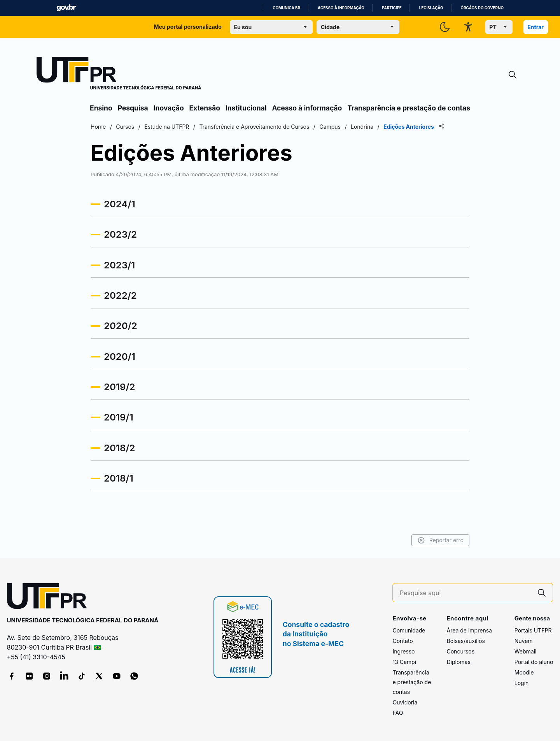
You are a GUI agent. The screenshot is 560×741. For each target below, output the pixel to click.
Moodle (524, 672)
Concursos (460, 651)
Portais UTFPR (533, 630)
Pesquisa (133, 108)
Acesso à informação (341, 8)
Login (522, 683)
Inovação (169, 108)
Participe (392, 8)
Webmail (526, 651)
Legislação (431, 8)
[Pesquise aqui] (465, 593)
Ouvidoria (405, 702)
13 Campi (404, 662)
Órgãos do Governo (482, 8)
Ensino (101, 108)
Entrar (535, 27)
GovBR (66, 8)
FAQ (398, 713)
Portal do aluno (534, 662)
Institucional (246, 108)
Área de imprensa (469, 630)
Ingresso (403, 651)
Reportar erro (440, 540)
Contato (402, 641)
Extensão (205, 108)
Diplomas (458, 662)
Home (98, 127)
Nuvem (524, 641)
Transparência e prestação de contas (409, 108)
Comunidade (409, 630)
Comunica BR (286, 8)
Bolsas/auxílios (465, 641)
